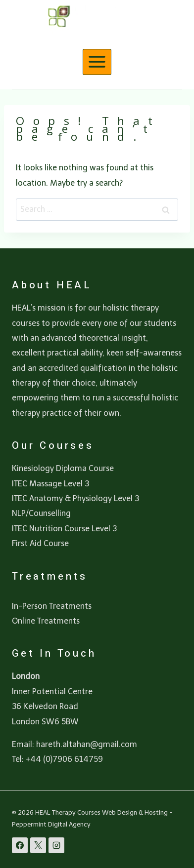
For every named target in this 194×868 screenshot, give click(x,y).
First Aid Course (40, 543)
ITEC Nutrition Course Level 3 (64, 529)
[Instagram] (56, 845)
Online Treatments (46, 621)
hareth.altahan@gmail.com (87, 744)
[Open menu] (97, 62)
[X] (38, 845)
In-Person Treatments (52, 606)
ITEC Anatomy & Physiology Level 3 (75, 498)
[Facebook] (20, 845)
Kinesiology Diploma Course (63, 468)
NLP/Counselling (41, 513)
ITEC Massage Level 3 (50, 484)
